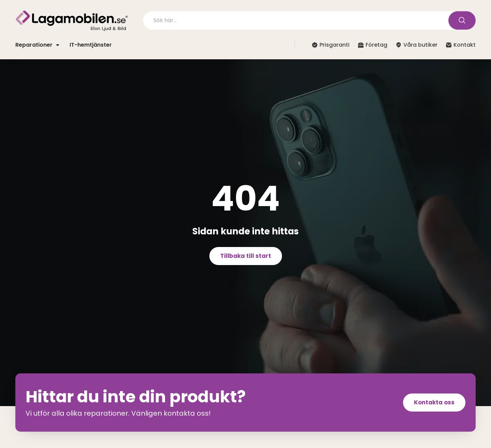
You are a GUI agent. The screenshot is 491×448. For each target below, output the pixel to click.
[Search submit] (462, 20)
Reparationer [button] (37, 45)
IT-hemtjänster (91, 45)
